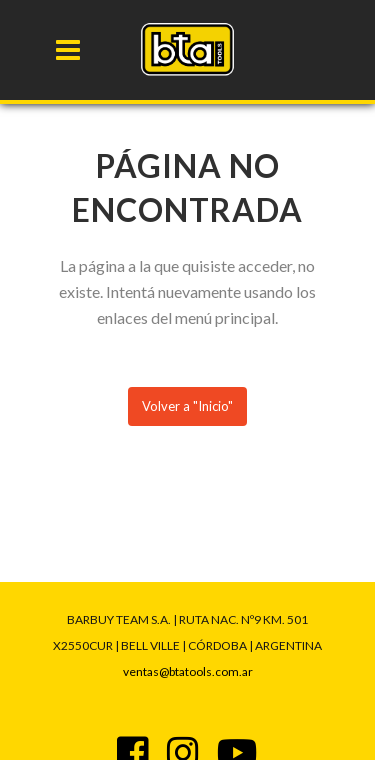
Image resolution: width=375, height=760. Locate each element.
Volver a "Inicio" (187, 406)
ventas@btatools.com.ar (188, 671)
